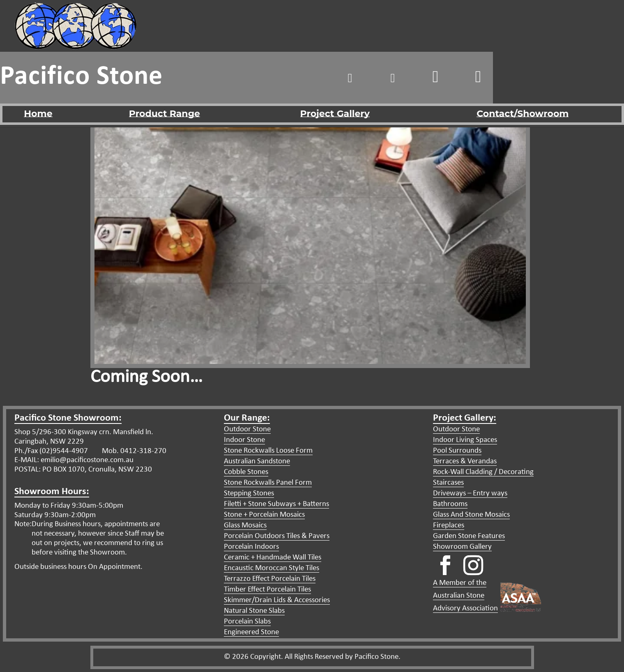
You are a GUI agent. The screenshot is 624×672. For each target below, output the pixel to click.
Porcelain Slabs (247, 622)
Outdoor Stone (247, 429)
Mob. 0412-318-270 (133, 451)
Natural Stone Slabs (254, 611)
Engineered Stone (251, 632)
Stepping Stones (249, 494)
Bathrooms (450, 504)
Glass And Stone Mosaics (471, 515)
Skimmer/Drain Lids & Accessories (277, 600)
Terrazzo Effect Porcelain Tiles (270, 579)
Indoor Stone (244, 440)
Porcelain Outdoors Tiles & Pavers (277, 536)
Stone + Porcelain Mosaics (264, 515)
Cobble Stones (246, 472)
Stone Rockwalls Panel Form (268, 483)
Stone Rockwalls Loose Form (268, 451)
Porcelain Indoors (251, 547)
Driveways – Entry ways (470, 494)
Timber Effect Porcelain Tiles (267, 590)
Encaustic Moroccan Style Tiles (272, 568)
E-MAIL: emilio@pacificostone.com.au (74, 460)
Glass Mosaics (245, 526)
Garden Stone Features (469, 536)
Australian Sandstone (257, 461)
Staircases (448, 483)
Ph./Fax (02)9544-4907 (51, 451)
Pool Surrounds (457, 451)
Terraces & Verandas (465, 461)
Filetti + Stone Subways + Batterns (276, 504)
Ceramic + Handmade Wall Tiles (273, 558)
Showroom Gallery (462, 547)
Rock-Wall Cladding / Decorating (483, 472)
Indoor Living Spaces (465, 440)
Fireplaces (449, 526)
